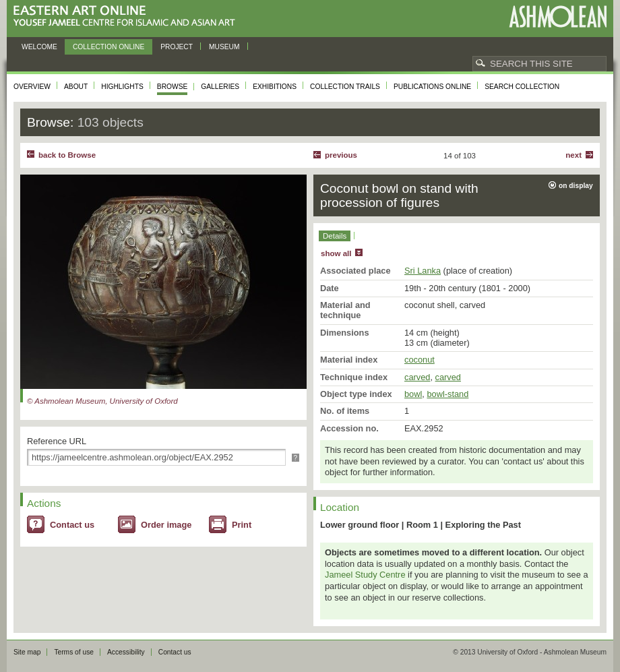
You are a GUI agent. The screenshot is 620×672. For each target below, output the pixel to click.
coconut (420, 360)
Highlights (122, 87)
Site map (27, 652)
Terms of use (74, 652)
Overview (32, 87)
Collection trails (345, 87)
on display (576, 186)
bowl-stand (447, 394)
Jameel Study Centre (365, 575)
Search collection (522, 87)
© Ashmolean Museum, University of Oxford (102, 401)
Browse (173, 87)
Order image (166, 525)
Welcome (39, 47)
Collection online (108, 47)
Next (573, 155)
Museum (224, 47)
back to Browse (67, 155)
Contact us (72, 525)
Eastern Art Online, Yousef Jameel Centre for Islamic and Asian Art (128, 17)
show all (336, 253)
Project (177, 47)
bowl (413, 394)
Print (242, 525)
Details (335, 236)
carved (417, 377)
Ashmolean (558, 17)
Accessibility (126, 652)
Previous (341, 155)
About (76, 87)
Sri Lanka (423, 271)
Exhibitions (275, 87)
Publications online (432, 87)
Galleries (220, 87)
